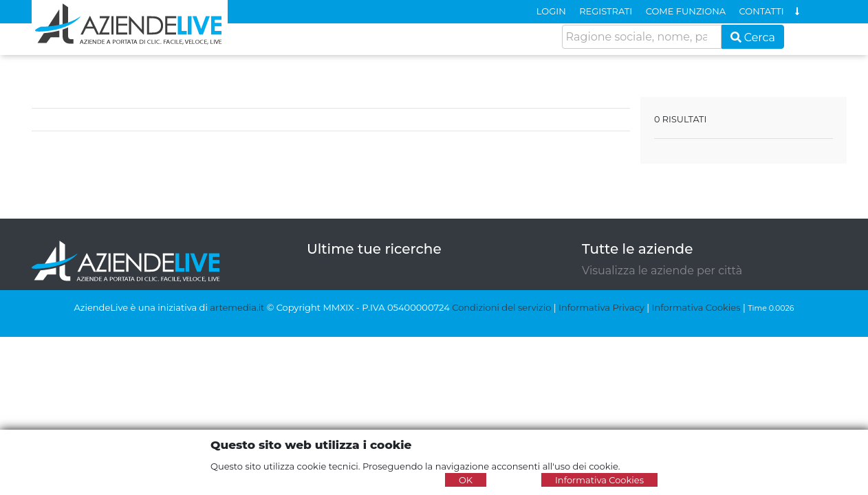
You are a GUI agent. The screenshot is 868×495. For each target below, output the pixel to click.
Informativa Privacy (601, 307)
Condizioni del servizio (501, 307)
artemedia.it (237, 307)
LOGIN (551, 11)
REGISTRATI (606, 11)
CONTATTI (762, 11)
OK (466, 480)
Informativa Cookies (696, 307)
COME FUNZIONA (686, 11)
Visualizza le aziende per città (662, 271)
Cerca (753, 37)
